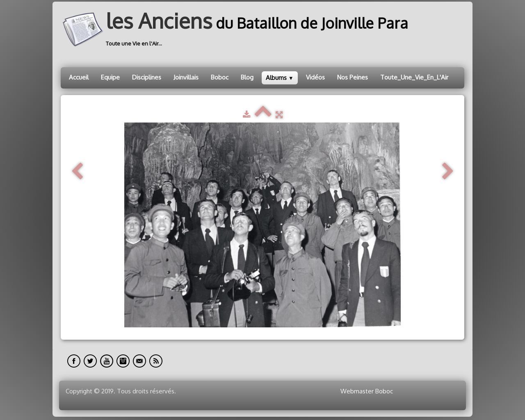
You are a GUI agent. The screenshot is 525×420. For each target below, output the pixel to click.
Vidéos (315, 77)
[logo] (237, 30)
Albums (280, 78)
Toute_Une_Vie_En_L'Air (414, 77)
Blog (247, 77)
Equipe (110, 77)
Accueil (79, 77)
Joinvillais (186, 77)
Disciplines (147, 77)
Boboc (220, 77)
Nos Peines (353, 77)
